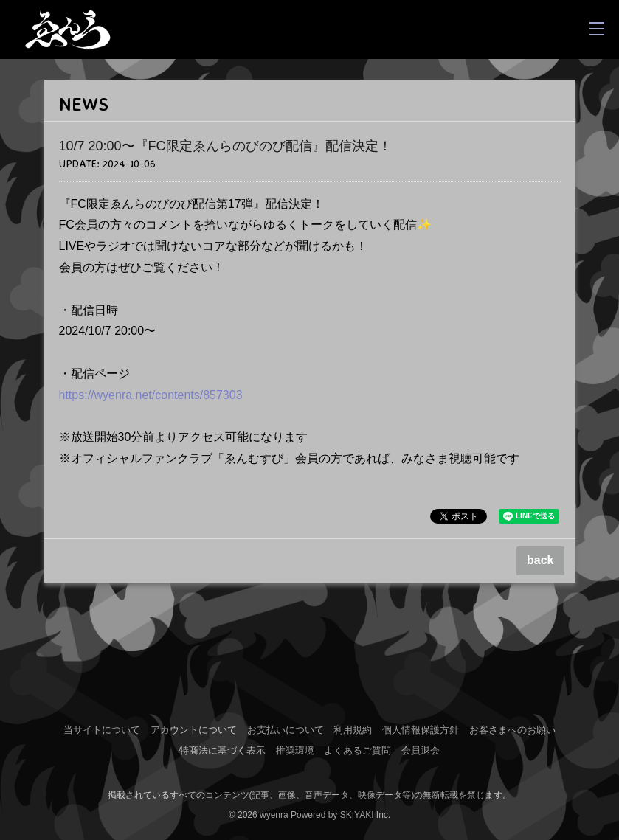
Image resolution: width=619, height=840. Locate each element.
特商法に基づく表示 (222, 750)
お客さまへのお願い (512, 730)
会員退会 (421, 750)
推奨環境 (295, 750)
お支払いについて (286, 730)
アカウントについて (194, 730)
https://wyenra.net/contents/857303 (151, 395)
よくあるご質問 (357, 750)
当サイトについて (102, 730)
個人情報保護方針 (421, 730)
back (540, 560)
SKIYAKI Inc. (365, 815)
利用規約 (353, 730)
